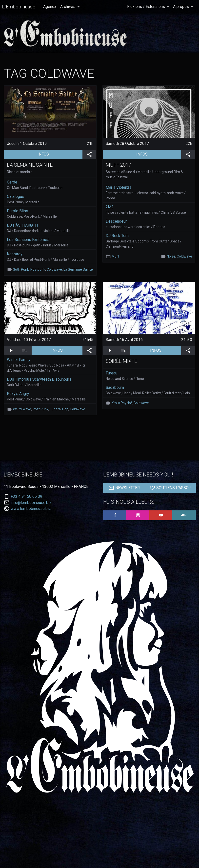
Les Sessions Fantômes (28, 240)
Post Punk (40, 409)
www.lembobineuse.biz (31, 509)
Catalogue (16, 197)
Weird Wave (22, 409)
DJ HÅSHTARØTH (22, 225)
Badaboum (115, 387)
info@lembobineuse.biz (31, 503)
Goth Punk (21, 269)
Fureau (111, 373)
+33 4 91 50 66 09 (26, 497)
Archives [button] (68, 7)
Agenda (50, 7)
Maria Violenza (119, 187)
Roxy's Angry (18, 394)
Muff (116, 256)
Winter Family (19, 360)
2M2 (110, 207)
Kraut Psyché (122, 403)
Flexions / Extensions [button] (147, 7)
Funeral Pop (59, 409)
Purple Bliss (18, 211)
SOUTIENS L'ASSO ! (170, 488)
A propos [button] (181, 7)
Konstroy (15, 254)
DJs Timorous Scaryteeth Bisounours (39, 379)
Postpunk (38, 269)
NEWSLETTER (124, 488)
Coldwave (54, 269)
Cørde (12, 182)
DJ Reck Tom (117, 236)
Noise (171, 256)
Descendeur (116, 221)
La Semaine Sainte (78, 269)
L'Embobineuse (19, 7)
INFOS (60, 154)
